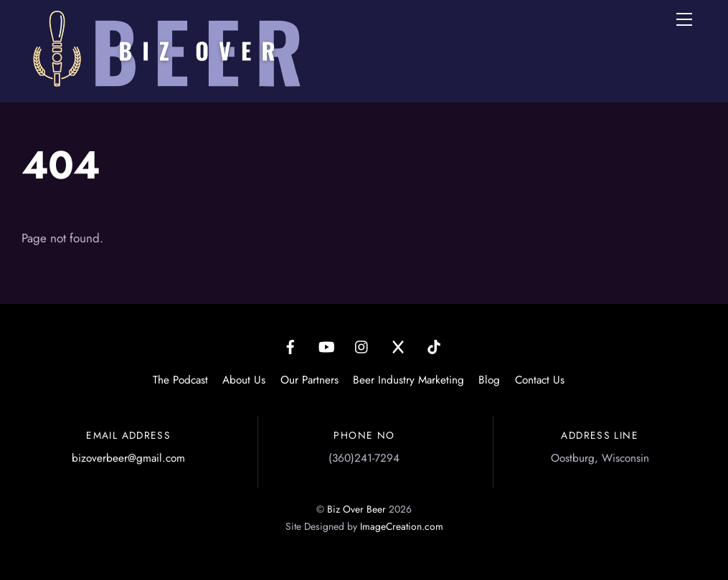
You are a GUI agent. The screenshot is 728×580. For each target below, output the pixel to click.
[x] (398, 346)
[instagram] (362, 346)
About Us (244, 380)
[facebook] (290, 346)
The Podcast (180, 380)
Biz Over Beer (356, 509)
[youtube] (326, 346)
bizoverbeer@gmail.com (128, 458)
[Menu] (684, 19)
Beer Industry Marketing (408, 380)
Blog (489, 380)
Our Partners (309, 380)
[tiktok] (434, 346)
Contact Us (540, 380)
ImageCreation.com (402, 526)
